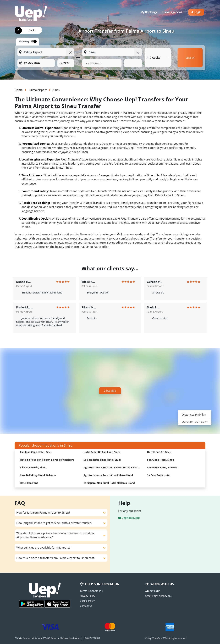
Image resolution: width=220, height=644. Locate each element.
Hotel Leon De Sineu (159, 452)
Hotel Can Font (29, 483)
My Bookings (149, 12)
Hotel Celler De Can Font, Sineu (102, 452)
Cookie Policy (87, 601)
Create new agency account (159, 596)
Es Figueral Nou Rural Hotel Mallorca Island (109, 483)
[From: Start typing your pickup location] (46, 52)
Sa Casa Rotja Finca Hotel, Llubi (102, 460)
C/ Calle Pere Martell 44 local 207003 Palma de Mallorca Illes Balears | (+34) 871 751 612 (57, 638)
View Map (110, 391)
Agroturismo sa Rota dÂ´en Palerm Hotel (108, 475)
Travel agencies (172, 12)
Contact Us (86, 606)
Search (190, 58)
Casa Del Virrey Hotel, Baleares (38, 475)
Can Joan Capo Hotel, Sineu (36, 452)
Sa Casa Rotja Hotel (159, 475)
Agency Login (153, 591)
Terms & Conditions (91, 591)
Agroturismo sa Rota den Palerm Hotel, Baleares (112, 467)
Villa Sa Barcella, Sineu (33, 467)
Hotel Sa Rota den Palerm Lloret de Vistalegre (47, 460)
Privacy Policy (88, 596)
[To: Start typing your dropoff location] (112, 52)
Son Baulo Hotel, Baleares (162, 467)
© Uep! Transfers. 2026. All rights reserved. (166, 638)
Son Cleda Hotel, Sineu (161, 460)
